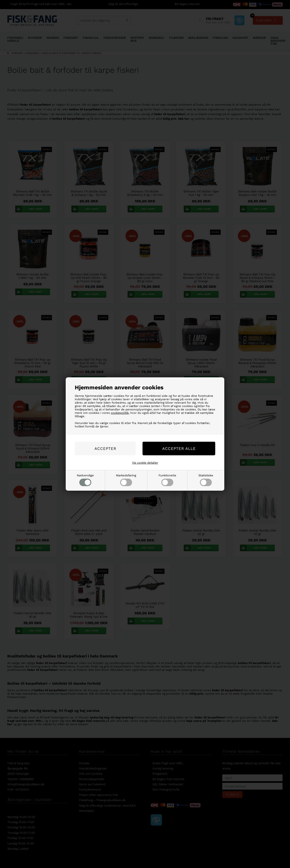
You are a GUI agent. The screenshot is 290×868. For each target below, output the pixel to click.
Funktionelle (167, 480)
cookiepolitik (120, 413)
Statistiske (206, 480)
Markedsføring (126, 480)
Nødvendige (85, 480)
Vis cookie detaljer (145, 463)
